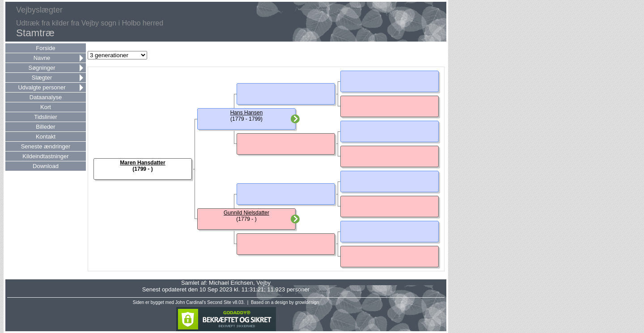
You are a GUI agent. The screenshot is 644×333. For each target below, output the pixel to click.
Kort (46, 107)
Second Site (219, 302)
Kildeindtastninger (45, 156)
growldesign (307, 302)
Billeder (45, 127)
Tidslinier (46, 117)
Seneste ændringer (46, 146)
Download (46, 166)
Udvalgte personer (42, 87)
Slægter (42, 78)
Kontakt (46, 137)
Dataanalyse (46, 97)
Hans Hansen (247, 113)
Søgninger (42, 68)
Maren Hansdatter (142, 163)
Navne (42, 58)
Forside (45, 48)
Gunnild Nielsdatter (246, 213)
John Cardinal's (191, 302)
